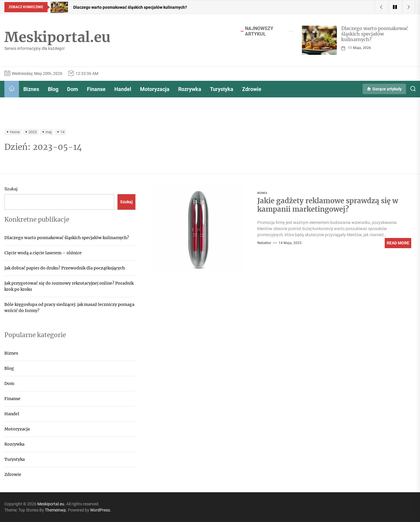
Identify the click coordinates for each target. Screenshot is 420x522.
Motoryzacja (155, 89)
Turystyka (222, 89)
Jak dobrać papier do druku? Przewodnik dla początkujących (65, 268)
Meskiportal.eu (57, 37)
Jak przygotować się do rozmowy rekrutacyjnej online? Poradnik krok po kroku (69, 286)
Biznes (31, 89)
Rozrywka (190, 89)
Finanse (96, 89)
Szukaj (11, 189)
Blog (53, 89)
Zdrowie (252, 89)
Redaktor (264, 243)
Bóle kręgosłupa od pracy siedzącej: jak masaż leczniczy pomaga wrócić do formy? (69, 308)
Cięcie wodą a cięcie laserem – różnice (43, 253)
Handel (123, 89)
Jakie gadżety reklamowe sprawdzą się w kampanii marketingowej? (328, 205)
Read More (398, 243)
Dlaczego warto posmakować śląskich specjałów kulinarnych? (375, 34)
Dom (73, 89)
